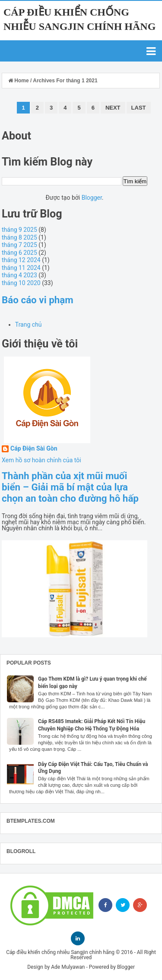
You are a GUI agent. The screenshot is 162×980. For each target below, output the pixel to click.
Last (139, 108)
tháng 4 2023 (19, 275)
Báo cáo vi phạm (38, 300)
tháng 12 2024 (21, 260)
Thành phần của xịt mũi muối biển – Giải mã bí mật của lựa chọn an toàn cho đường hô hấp (70, 487)
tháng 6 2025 (19, 253)
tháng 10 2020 (21, 283)
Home (19, 81)
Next (113, 108)
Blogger (92, 198)
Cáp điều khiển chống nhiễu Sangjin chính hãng (60, 952)
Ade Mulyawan (68, 967)
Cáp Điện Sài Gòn (34, 449)
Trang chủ (29, 325)
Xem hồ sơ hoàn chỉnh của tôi (41, 460)
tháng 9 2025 (19, 230)
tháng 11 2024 (21, 268)
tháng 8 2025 (19, 237)
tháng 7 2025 (19, 245)
